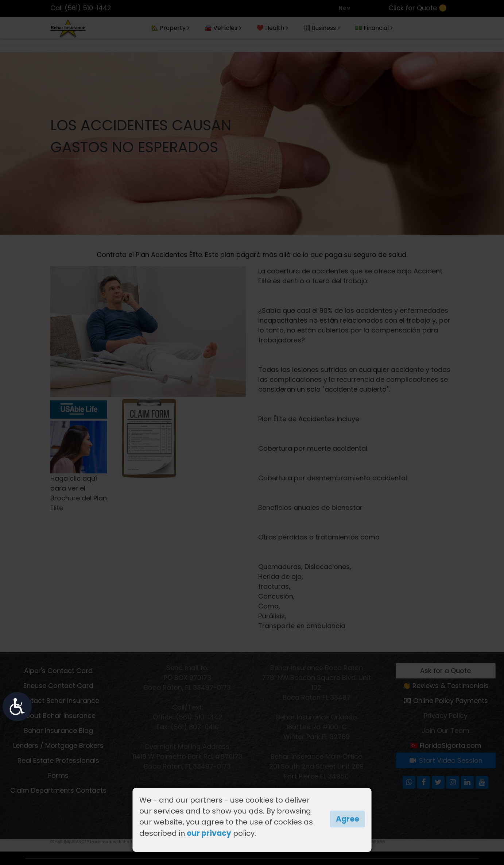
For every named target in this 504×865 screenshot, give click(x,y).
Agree (348, 819)
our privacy (209, 833)
